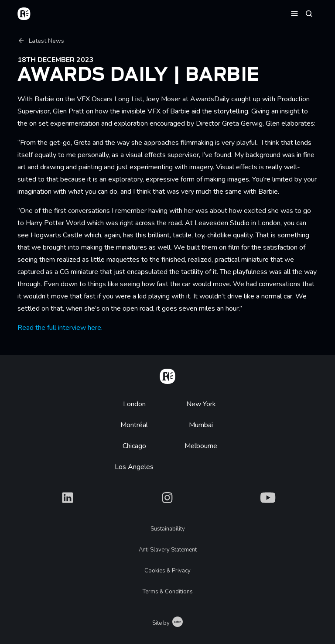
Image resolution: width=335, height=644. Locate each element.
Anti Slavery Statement (168, 550)
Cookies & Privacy (167, 571)
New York (201, 404)
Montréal (134, 425)
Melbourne (201, 446)
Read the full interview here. (60, 328)
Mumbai (201, 425)
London (134, 404)
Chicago (134, 446)
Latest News (41, 41)
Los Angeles (134, 467)
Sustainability (168, 529)
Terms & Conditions (168, 592)
